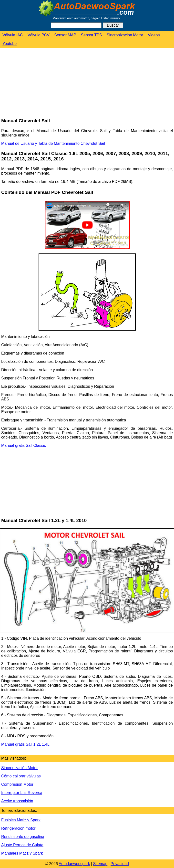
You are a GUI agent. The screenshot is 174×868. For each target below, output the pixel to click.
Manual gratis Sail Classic (24, 445)
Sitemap (100, 864)
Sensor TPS (92, 35)
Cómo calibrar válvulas (21, 776)
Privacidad (120, 864)
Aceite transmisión (17, 801)
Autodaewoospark (74, 864)
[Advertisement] (37, 83)
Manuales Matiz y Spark (22, 853)
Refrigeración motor (18, 828)
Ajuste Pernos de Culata (22, 845)
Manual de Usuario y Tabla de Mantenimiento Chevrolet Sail (53, 143)
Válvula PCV (39, 35)
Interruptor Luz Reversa (22, 793)
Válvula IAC (13, 35)
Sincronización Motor (125, 35)
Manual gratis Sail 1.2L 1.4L (25, 744)
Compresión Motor (17, 784)
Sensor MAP (65, 35)
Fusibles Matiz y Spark (21, 820)
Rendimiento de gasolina (23, 837)
